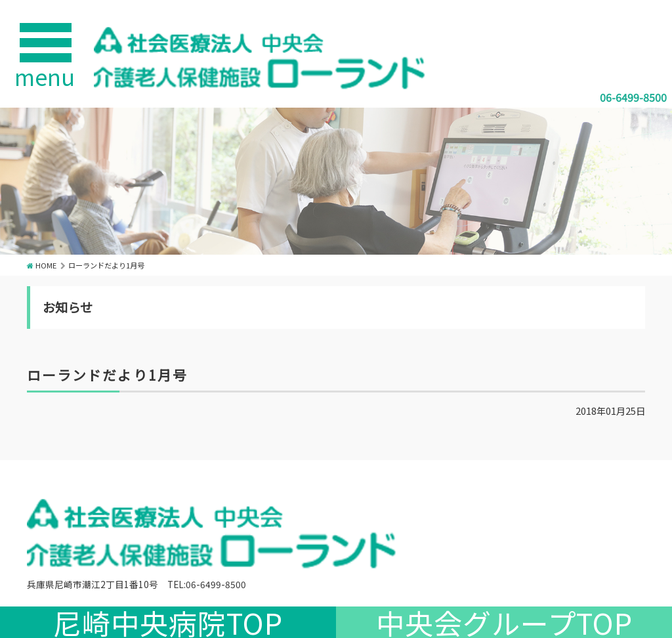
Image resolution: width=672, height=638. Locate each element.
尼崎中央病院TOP (168, 622)
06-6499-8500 (633, 97)
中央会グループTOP (504, 622)
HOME (46, 265)
